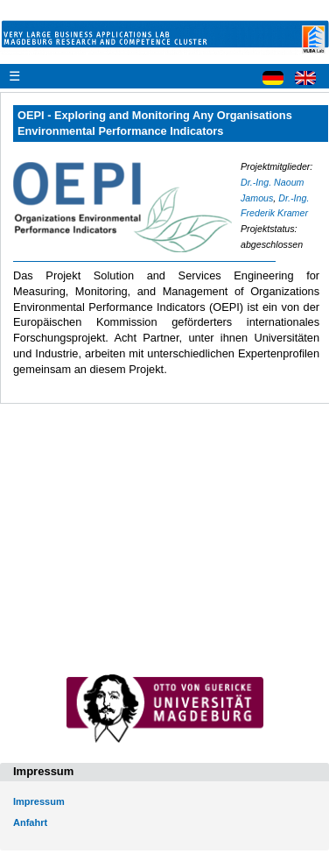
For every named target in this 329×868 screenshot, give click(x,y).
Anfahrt (30, 822)
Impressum (39, 801)
